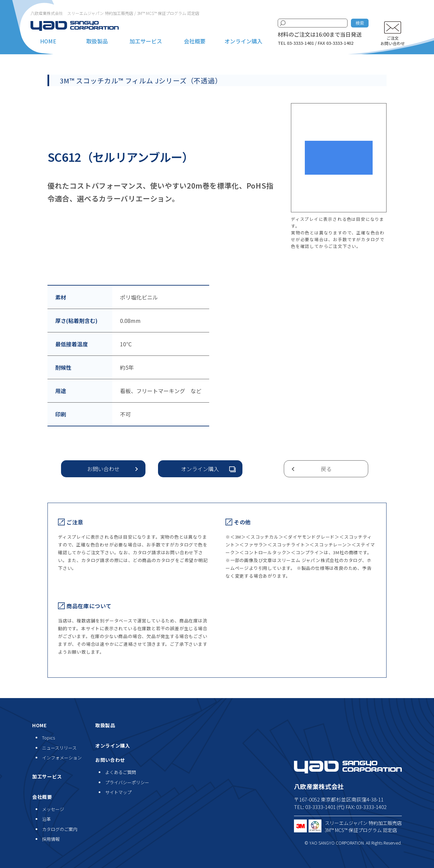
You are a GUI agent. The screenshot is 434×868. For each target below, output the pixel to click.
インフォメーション (62, 758)
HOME (48, 41)
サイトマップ (118, 792)
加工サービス (146, 41)
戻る (326, 469)
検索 (360, 23)
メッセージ (53, 809)
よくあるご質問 (121, 772)
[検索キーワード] (313, 23)
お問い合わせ (103, 469)
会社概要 (195, 41)
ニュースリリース (59, 748)
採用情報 (51, 839)
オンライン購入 (243, 41)
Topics (48, 738)
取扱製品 (97, 41)
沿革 (46, 819)
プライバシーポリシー (127, 782)
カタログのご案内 (60, 829)
